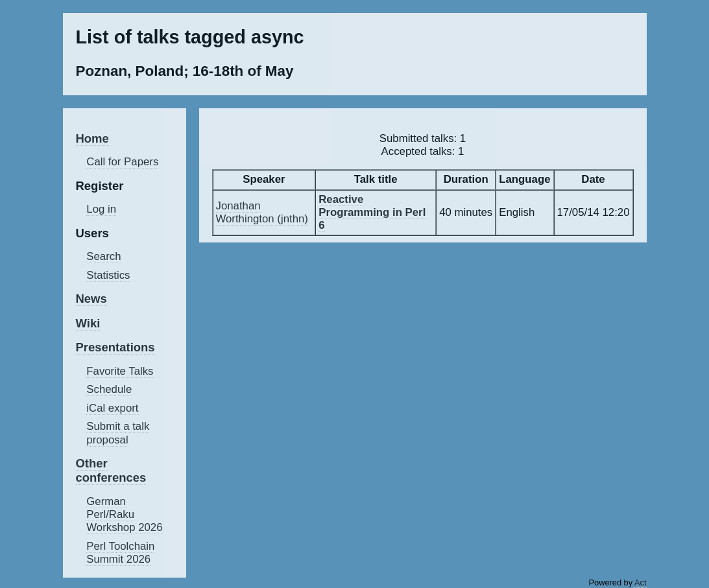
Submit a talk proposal (118, 433)
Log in (101, 209)
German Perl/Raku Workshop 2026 (124, 514)
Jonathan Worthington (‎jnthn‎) (262, 212)
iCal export (112, 408)
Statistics (108, 275)
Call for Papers (122, 162)
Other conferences (111, 470)
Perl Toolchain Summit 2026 (120, 553)
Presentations (115, 347)
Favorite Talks (120, 371)
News (91, 299)
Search (103, 256)
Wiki (88, 323)
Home (92, 138)
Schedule (109, 389)
